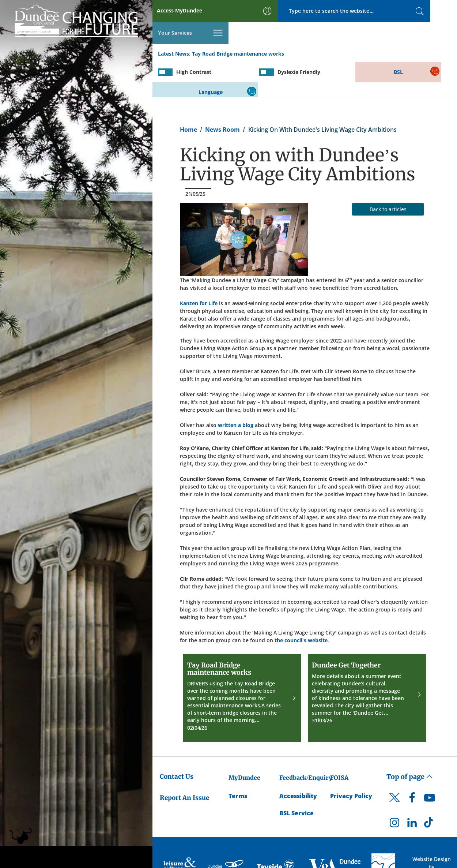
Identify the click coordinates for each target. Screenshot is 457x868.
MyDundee (244, 742)
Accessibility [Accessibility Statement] (298, 760)
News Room (222, 94)
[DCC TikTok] (430, 789)
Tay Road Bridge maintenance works (238, 32)
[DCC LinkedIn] (412, 789)
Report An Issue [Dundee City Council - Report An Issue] (184, 762)
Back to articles (388, 173)
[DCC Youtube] (430, 764)
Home (188, 94)
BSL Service (297, 778)
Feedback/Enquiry (306, 742)
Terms (238, 760)
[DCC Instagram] (394, 789)
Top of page (409, 741)
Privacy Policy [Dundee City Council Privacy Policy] (351, 760)
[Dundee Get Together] (367, 662)
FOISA (339, 742)
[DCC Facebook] (412, 764)
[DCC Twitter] (394, 768)
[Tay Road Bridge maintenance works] (242, 662)
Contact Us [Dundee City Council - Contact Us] (177, 741)
